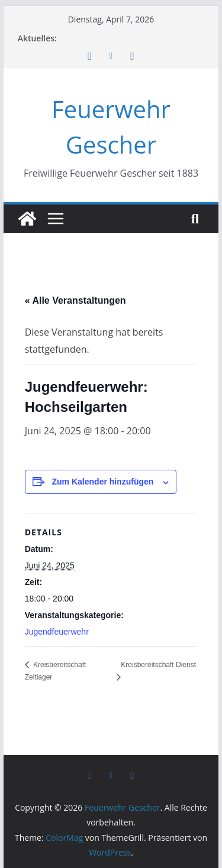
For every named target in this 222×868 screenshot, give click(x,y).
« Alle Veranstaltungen (75, 300)
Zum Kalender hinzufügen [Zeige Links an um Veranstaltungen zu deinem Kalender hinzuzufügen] (103, 482)
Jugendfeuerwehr (57, 632)
